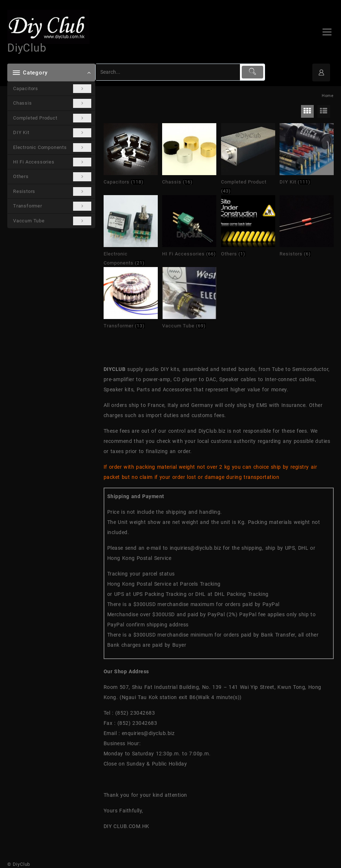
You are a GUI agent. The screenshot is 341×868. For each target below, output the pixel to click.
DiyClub (27, 48)
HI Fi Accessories (52, 162)
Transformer (52, 206)
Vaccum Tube (52, 221)
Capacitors (52, 89)
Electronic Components (52, 148)
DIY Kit (52, 133)
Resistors (52, 191)
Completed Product (52, 118)
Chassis (52, 103)
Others (52, 177)
